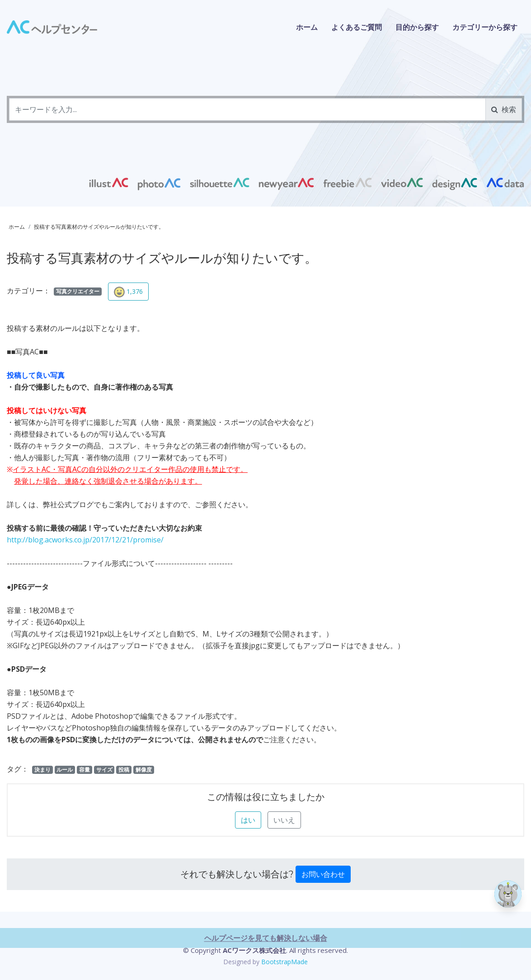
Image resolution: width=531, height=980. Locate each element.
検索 (504, 109)
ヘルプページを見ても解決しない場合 (266, 975)
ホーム (307, 27)
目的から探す (417, 27)
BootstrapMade (284, 962)
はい (248, 820)
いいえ (284, 820)
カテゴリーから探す (485, 27)
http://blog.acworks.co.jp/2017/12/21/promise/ (85, 540)
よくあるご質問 (357, 27)
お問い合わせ (323, 874)
